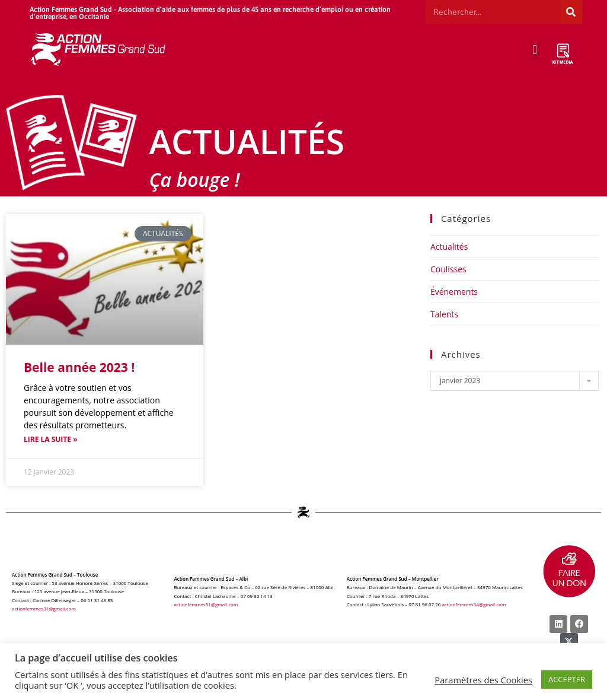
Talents (444, 314)
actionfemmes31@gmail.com (44, 608)
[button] (535, 50)
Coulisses (448, 269)
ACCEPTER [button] (567, 679)
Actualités (449, 246)
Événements (454, 292)
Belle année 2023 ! (79, 367)
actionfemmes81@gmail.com (206, 604)
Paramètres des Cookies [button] (483, 680)
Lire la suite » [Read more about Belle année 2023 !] (51, 439)
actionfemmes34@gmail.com (474, 604)
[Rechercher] (571, 12)
